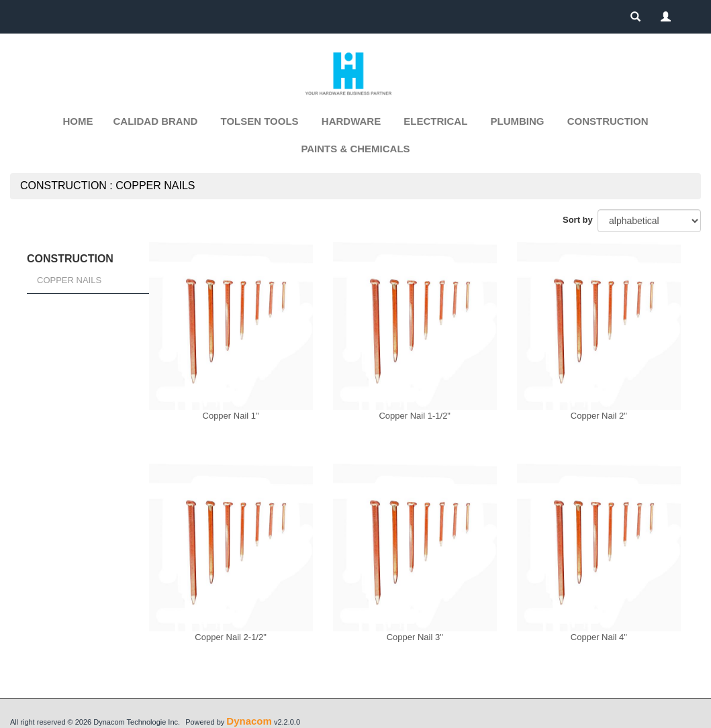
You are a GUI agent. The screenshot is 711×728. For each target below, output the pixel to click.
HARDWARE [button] (351, 121)
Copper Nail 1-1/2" (415, 416)
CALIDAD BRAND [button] (156, 121)
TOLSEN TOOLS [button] (260, 121)
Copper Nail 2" (599, 416)
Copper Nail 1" (231, 416)
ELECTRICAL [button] (435, 121)
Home (78, 121)
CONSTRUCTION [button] (608, 121)
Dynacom (249, 721)
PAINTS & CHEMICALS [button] (355, 149)
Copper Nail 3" (415, 637)
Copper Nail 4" (599, 637)
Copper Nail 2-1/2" (231, 637)
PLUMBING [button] (518, 121)
